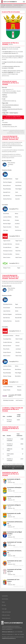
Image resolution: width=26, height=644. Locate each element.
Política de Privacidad (6, 612)
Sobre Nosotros (5, 599)
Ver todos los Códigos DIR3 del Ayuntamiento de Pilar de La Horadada (13, 117)
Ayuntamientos (5, 596)
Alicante (4, 49)
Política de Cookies (6, 615)
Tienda (3, 602)
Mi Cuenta (4, 605)
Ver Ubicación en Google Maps (9, 93)
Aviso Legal (4, 609)
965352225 (11, 72)
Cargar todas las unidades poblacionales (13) (13, 467)
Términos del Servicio (6, 618)
